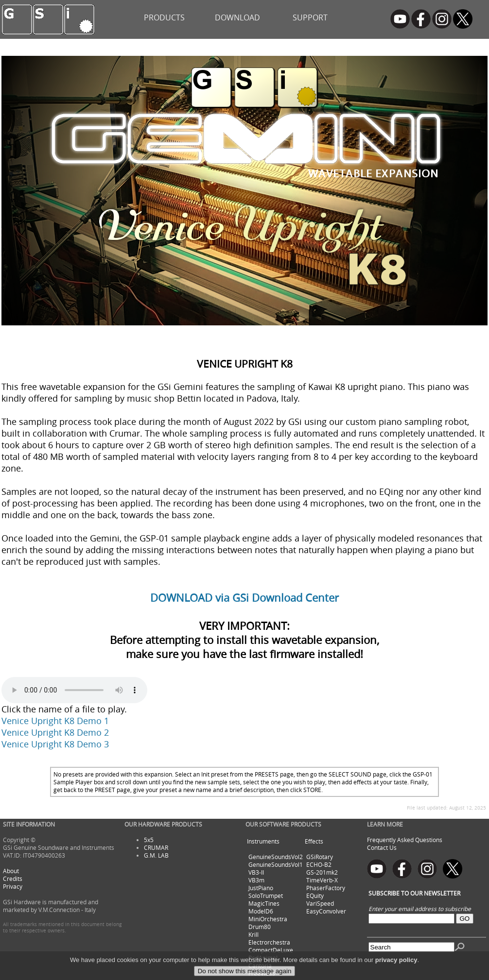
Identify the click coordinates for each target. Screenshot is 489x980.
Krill (253, 934)
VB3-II (256, 872)
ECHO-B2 (319, 864)
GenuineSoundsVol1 (276, 864)
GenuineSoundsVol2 (276, 857)
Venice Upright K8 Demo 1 (55, 721)
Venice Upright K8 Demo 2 (55, 732)
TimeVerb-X (322, 880)
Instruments (263, 841)
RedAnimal (263, 958)
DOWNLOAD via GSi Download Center (244, 598)
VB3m (256, 880)
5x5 (149, 840)
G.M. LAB (156, 855)
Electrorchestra (269, 942)
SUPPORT (310, 17)
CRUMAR (156, 847)
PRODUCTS (164, 17)
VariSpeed (320, 903)
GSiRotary (320, 857)
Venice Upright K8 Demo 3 (55, 744)
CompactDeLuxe (271, 950)
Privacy (13, 886)
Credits (13, 879)
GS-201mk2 (322, 872)
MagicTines (264, 903)
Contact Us (382, 847)
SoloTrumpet (266, 896)
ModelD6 (261, 911)
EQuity (315, 896)
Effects (314, 841)
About (11, 871)
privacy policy (396, 972)
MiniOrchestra (268, 919)
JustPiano (261, 888)
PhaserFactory (326, 888)
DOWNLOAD (237, 17)
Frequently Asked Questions (405, 840)
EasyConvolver (326, 911)
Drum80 (260, 927)
